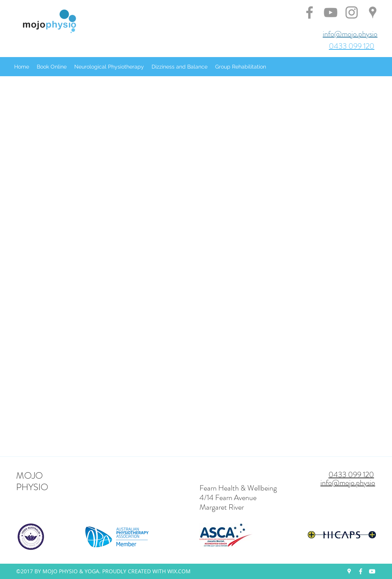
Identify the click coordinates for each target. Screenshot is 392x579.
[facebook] (361, 571)
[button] (52, 67)
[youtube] (372, 571)
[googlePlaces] (349, 571)
